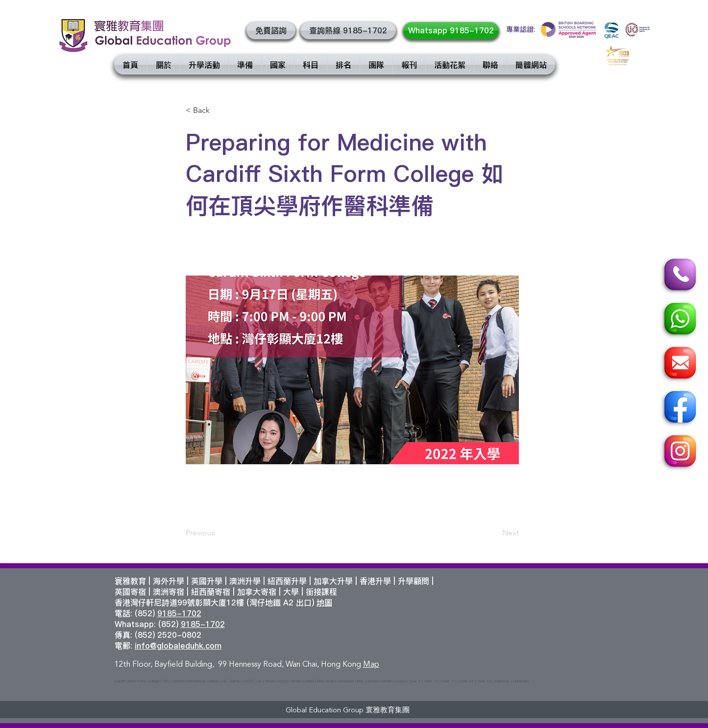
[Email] (679, 364)
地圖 (324, 602)
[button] (271, 31)
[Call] (679, 276)
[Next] (494, 533)
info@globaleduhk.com (178, 646)
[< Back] (218, 110)
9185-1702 (179, 613)
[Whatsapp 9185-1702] (451, 31)
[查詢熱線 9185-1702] (348, 31)
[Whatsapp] (679, 320)
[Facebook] (679, 408)
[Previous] (218, 533)
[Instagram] (679, 452)
